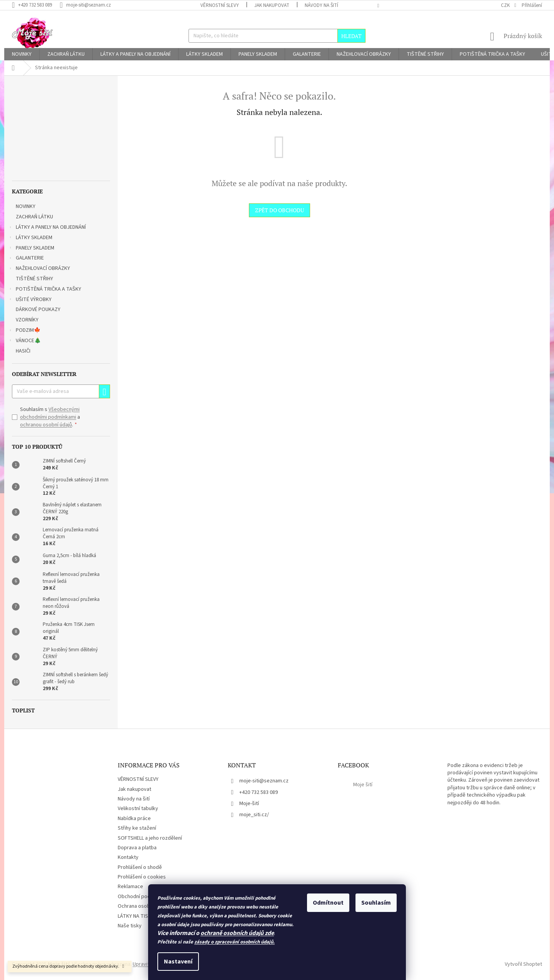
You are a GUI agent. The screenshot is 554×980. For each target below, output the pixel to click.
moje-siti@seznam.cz (264, 781)
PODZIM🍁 (24, 331)
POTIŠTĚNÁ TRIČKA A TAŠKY (45, 290)
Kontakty (128, 857)
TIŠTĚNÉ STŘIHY (35, 279)
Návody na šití (321, 5)
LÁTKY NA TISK (134, 916)
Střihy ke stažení (137, 828)
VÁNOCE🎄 (24, 341)
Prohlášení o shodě (140, 867)
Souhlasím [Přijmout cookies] (376, 903)
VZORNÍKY (28, 320)
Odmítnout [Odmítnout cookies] (328, 903)
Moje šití (363, 785)
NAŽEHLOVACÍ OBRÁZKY (39, 269)
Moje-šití (249, 804)
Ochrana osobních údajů (145, 906)
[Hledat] (277, 36)
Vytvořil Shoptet (523, 964)
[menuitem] (22, 54)
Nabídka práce (134, 819)
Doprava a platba (137, 848)
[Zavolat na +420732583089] (36, 5)
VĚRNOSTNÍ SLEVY (220, 5)
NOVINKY (26, 206)
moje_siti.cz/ (254, 815)
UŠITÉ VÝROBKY (30, 300)
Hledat (351, 36)
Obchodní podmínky (141, 897)
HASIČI (24, 351)
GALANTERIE (26, 259)
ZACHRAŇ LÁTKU (35, 217)
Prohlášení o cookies (142, 877)
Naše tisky (130, 926)
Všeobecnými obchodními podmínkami (50, 413)
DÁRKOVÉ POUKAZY (39, 309)
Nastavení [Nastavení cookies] (178, 962)
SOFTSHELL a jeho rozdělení (150, 838)
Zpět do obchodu (280, 210)
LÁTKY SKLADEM (30, 238)
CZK (506, 5)
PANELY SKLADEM (31, 249)
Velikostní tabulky (138, 809)
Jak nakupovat (272, 5)
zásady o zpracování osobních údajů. (234, 942)
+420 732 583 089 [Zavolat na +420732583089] (259, 792)
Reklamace (130, 887)
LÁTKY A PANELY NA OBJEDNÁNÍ (47, 228)
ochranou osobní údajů (46, 425)
